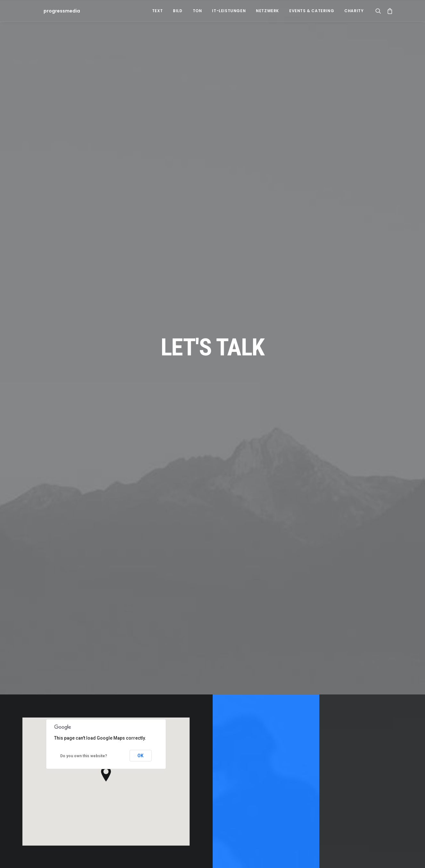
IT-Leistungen (229, 11)
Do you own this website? (84, 612)
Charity (354, 11)
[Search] (380, 11)
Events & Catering (312, 11)
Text (157, 11)
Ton (197, 11)
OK (140, 612)
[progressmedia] (50, 11)
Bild (178, 11)
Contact (266, 673)
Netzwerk (267, 11)
